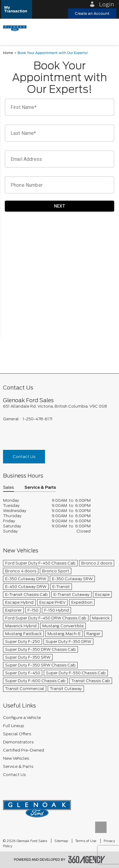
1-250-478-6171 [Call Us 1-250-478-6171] (38, 419)
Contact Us (24, 457)
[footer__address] (59, 406)
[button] (17, 9)
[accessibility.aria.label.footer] (87, 860)
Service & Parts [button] (40, 488)
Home (8, 53)
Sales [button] (8, 488)
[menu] (108, 28)
